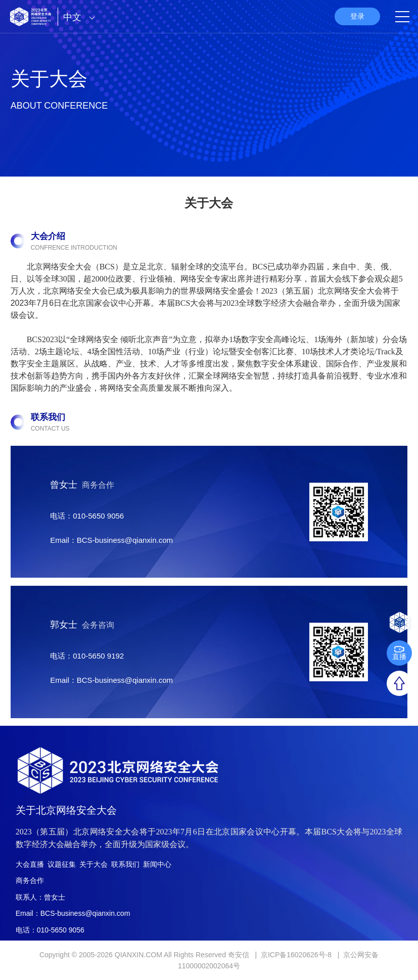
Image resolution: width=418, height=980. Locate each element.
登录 (357, 16)
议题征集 (62, 864)
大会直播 (30, 864)
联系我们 (125, 864)
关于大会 (94, 864)
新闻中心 (157, 864)
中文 (82, 17)
